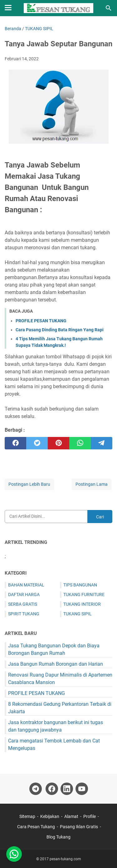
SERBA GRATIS (23, 604)
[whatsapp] (80, 443)
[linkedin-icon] (67, 789)
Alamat (71, 816)
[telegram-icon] (36, 789)
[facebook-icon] (52, 789)
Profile (90, 816)
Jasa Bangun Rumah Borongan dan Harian (56, 664)
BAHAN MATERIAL (26, 585)
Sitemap (28, 816)
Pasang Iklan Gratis (79, 827)
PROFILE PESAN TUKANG (41, 321)
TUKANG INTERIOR (82, 604)
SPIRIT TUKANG (24, 614)
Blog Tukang (58, 837)
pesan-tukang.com (65, 859)
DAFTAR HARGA (24, 595)
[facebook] (15, 443)
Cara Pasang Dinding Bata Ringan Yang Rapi (60, 330)
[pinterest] (58, 443)
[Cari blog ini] (109, 8)
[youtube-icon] (82, 789)
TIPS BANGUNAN (80, 585)
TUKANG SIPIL (78, 614)
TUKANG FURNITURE (84, 595)
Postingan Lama (92, 484)
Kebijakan (50, 816)
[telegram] (102, 443)
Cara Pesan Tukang (36, 827)
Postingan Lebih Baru (29, 484)
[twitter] (37, 443)
